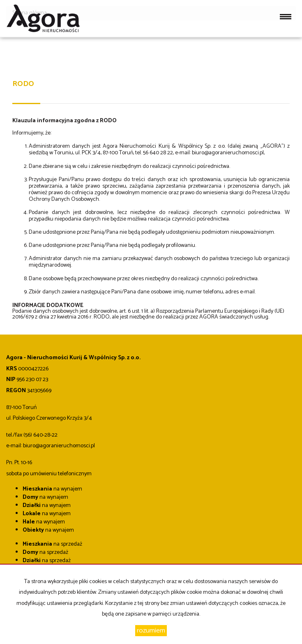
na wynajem (52, 489)
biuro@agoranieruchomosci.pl (228, 153)
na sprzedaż (52, 544)
